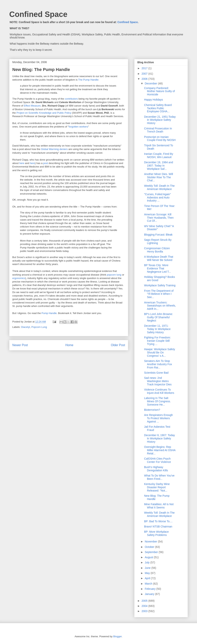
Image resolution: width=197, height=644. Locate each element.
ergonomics (19, 278)
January (150, 594)
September (152, 552)
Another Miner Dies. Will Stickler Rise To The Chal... (159, 177)
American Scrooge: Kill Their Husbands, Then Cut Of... (159, 218)
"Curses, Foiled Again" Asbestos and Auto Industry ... (157, 197)
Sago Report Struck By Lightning (158, 241)
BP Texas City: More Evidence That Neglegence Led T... (157, 268)
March (149, 584)
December (151, 83)
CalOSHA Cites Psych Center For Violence (157, 460)
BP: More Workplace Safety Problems (156, 533)
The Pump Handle (88, 80)
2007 (145, 74)
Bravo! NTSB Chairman (158, 527)
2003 (145, 611)
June (148, 568)
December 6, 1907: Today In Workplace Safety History (159, 438)
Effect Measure (32, 106)
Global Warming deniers (54, 149)
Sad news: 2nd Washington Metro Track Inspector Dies (158, 381)
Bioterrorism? (152, 410)
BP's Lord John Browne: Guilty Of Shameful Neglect (159, 317)
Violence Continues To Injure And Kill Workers (159, 391)
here (22, 163)
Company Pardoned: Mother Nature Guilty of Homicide (159, 91)
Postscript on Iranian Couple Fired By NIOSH (160, 139)
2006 (145, 79)
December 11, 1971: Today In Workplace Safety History (157, 329)
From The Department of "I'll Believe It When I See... (159, 294)
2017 (145, 68)
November (151, 542)
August (149, 557)
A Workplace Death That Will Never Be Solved (159, 258)
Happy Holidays (154, 100)
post (46, 163)
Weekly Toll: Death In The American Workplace (159, 187)
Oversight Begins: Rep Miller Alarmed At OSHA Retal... (160, 450)
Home (69, 345)
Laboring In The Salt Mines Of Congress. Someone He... (157, 401)
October (150, 547)
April (148, 578)
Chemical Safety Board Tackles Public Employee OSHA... (158, 108)
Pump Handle (49, 313)
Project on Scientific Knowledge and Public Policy (44, 113)
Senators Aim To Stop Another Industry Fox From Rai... (158, 364)
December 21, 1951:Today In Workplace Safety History (160, 120)
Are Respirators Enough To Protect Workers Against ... (158, 418)
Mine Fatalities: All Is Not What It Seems (159, 506)
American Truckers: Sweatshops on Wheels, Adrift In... (160, 306)
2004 (145, 606)
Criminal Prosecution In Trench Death (158, 130)
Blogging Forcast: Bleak (158, 235)
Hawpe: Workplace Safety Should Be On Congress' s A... (160, 352)
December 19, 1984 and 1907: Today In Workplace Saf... (159, 166)
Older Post (118, 345)
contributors (71, 99)
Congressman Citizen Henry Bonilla (157, 250)
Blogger (117, 636)
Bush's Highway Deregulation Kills (156, 469)
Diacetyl (26, 327)
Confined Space (38, 14)
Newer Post (20, 345)
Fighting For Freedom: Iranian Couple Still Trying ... (157, 341)
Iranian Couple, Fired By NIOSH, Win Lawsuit (159, 155)
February (150, 589)
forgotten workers (78, 127)
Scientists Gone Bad (156, 373)
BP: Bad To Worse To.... (158, 521)
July (147, 562)
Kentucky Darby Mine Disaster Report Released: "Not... (157, 487)
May (148, 573)
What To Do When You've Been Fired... (159, 477)
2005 (145, 601)
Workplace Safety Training (160, 285)
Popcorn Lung (39, 327)
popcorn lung (114, 275)
